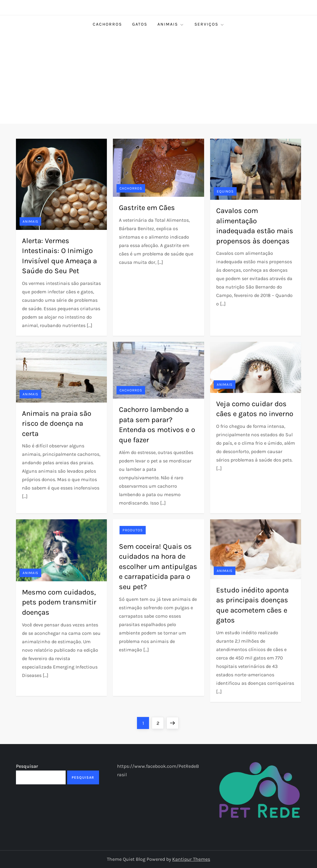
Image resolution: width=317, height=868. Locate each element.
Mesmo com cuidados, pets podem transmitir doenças (59, 602)
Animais (171, 24)
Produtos (133, 530)
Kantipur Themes (191, 859)
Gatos (140, 24)
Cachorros (107, 24)
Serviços (210, 24)
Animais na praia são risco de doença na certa (57, 423)
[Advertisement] (158, 79)
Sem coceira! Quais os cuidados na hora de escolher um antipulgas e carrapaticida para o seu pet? (158, 567)
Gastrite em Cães (147, 208)
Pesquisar (27, 766)
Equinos (225, 191)
